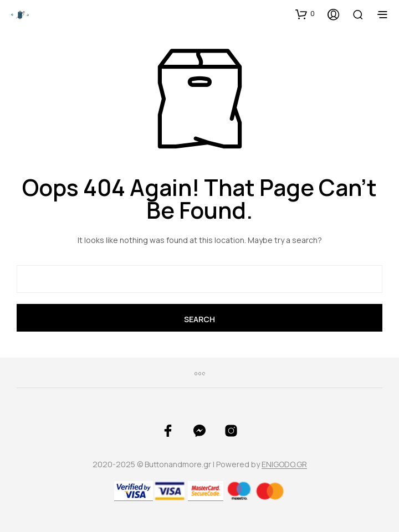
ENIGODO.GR (284, 464)
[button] (305, 14)
